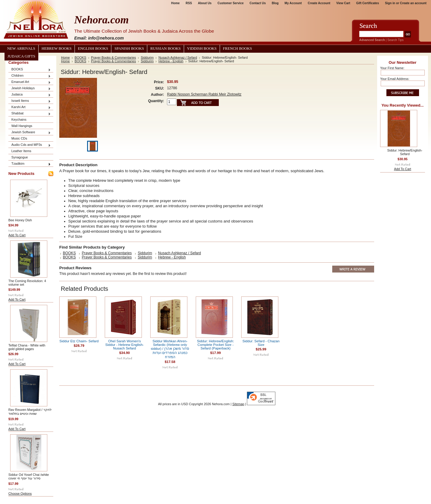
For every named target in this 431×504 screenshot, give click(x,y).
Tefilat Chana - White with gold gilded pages (27, 347)
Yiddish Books (202, 49)
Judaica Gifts (21, 56)
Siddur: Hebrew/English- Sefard (405, 152)
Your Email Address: (395, 79)
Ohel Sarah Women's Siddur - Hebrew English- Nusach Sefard (125, 345)
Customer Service (231, 3)
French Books (237, 49)
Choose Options (20, 494)
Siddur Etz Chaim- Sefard (79, 341)
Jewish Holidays (30, 88)
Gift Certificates (368, 3)
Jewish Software (30, 133)
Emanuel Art (30, 82)
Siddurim (147, 57)
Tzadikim (30, 164)
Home (175, 3)
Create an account (413, 3)
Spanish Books (129, 49)
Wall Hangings (22, 126)
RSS (189, 3)
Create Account (319, 3)
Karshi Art (30, 107)
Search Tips (395, 40)
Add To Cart (17, 235)
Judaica (30, 95)
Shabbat (30, 114)
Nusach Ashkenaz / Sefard (178, 57)
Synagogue (20, 157)
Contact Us (258, 3)
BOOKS (30, 70)
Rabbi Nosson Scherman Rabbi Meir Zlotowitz (204, 94)
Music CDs (19, 138)
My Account (293, 3)
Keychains (19, 119)
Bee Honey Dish (20, 220)
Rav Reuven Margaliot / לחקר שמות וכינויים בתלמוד (30, 412)
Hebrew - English (171, 61)
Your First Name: (392, 68)
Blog (275, 3)
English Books (93, 49)
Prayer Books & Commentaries (113, 57)
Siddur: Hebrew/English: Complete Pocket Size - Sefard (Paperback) (215, 345)
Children (30, 76)
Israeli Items (30, 101)
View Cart (343, 3)
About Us (205, 3)
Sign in (390, 3)
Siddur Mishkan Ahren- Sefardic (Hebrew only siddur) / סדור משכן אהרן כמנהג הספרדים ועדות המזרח (170, 349)
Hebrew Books (57, 49)
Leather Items (21, 151)
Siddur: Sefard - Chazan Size (261, 343)
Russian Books (165, 49)
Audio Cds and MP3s (30, 145)
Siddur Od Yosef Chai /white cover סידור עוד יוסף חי (29, 476)
